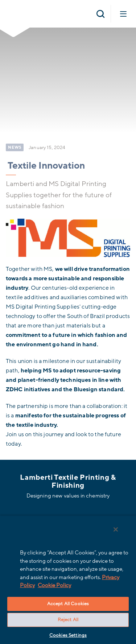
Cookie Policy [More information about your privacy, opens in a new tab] (54, 585)
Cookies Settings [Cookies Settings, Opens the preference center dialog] (68, 635)
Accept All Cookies (68, 604)
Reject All (68, 620)
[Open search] (100, 14)
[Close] (116, 529)
